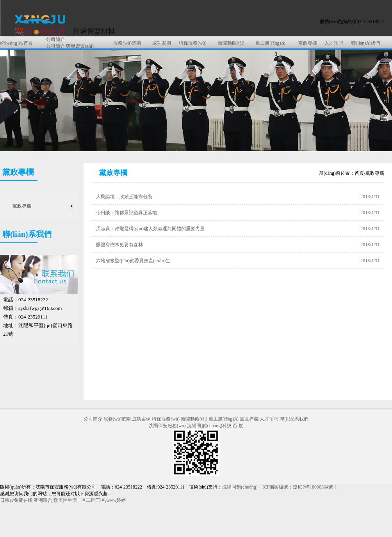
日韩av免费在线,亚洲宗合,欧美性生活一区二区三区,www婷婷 (63, 500)
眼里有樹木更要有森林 (119, 245)
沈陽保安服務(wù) (167, 426)
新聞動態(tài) (231, 43)
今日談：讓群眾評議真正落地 (127, 213)
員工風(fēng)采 (270, 43)
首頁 (359, 173)
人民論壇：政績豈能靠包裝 (124, 197)
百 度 (238, 426)
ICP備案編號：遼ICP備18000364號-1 (300, 487)
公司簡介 (55, 39)
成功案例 (162, 43)
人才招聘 (334, 43)
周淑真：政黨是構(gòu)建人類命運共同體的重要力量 (150, 229)
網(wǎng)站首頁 (16, 43)
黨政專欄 (308, 43)
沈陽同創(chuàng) (240, 487)
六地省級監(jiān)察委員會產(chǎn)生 (133, 261)
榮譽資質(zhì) (80, 46)
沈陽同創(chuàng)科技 (209, 426)
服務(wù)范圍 (127, 43)
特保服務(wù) (193, 43)
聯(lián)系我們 (365, 43)
